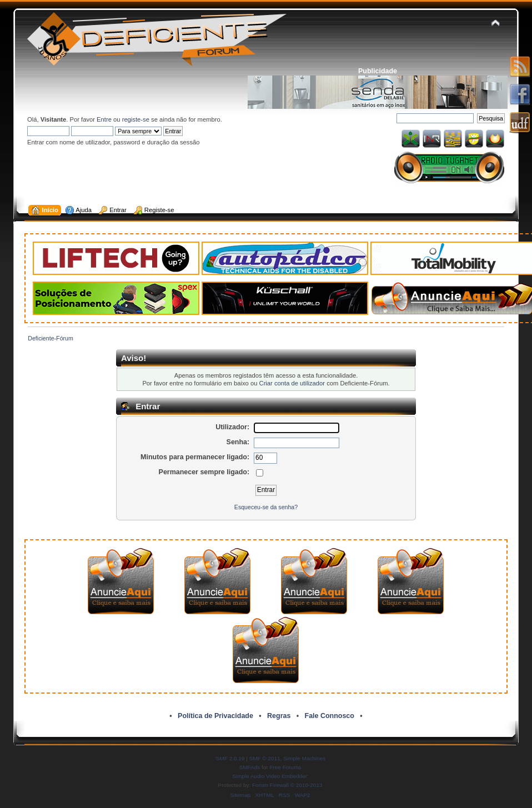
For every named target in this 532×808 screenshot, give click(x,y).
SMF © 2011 (265, 758)
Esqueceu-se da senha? (266, 507)
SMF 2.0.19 (230, 758)
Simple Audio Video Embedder (270, 776)
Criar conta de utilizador (292, 383)
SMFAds (250, 767)
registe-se (136, 119)
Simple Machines (304, 758)
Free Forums (285, 767)
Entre (104, 119)
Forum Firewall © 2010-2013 (287, 785)
